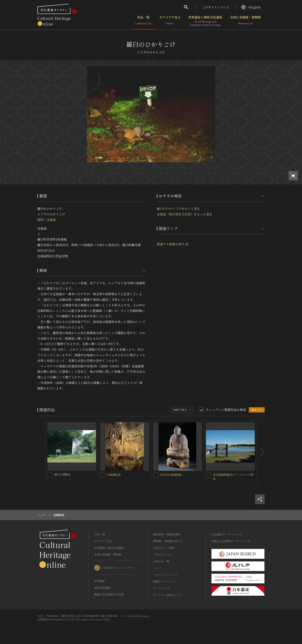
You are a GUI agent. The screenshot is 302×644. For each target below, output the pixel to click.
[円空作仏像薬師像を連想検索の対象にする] (156, 475)
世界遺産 (100, 581)
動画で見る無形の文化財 (109, 594)
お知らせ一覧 (161, 561)
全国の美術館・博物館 (245, 21)
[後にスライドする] (261, 452)
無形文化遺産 (102, 588)
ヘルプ (157, 568)
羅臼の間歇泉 (62, 474)
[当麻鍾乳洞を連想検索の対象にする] (103, 475)
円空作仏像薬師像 (171, 475)
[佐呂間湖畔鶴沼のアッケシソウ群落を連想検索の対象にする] (208, 475)
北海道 (51, 220)
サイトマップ (161, 588)
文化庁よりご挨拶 (164, 548)
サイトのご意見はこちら (168, 595)
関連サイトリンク (164, 581)
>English (251, 7)
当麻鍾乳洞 (114, 475)
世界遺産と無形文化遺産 (205, 21)
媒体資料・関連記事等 (167, 534)
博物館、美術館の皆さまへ (169, 541)
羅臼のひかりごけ (169, 208)
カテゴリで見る (170, 21)
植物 (40, 220)
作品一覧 (143, 21)
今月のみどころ (163, 555)
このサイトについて (216, 7)
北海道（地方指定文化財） (175, 214)
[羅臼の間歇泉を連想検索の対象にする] (50, 475)
